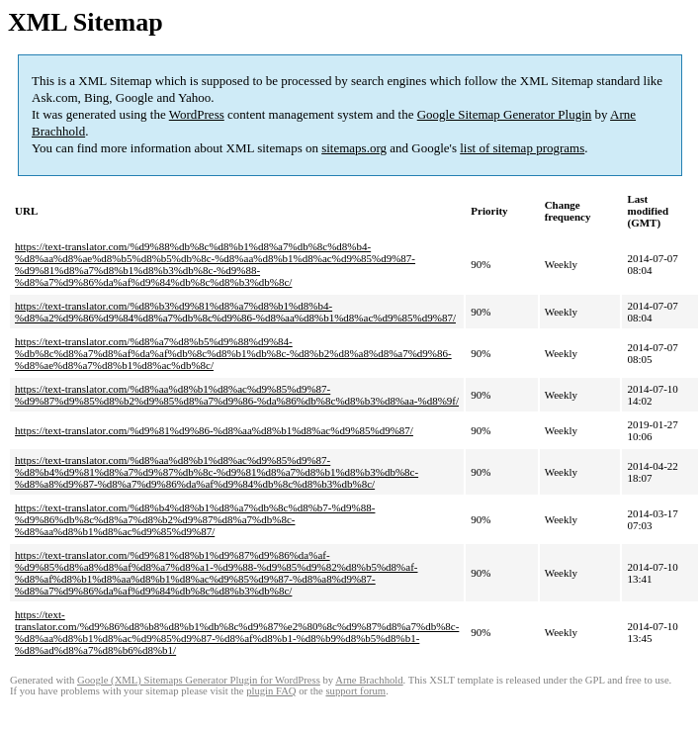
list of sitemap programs (522, 148)
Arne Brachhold (369, 680)
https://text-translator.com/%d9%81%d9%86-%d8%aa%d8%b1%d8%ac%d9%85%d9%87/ (214, 430)
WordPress (197, 114)
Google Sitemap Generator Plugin (505, 114)
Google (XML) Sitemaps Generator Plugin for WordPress (199, 680)
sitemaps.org (354, 148)
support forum (355, 691)
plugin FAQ (271, 691)
